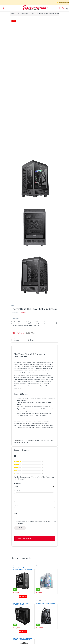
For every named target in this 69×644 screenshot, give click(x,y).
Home (13, 14)
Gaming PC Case (48, 440)
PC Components (23, 14)
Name (16, 505)
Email (16, 513)
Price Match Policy (49, 428)
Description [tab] (16, 340)
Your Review (18, 491)
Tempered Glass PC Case (21, 443)
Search (59, 8)
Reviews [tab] (31, 340)
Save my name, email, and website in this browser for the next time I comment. (36, 523)
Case (34, 14)
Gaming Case (39, 440)
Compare (17, 318)
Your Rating (18, 483)
